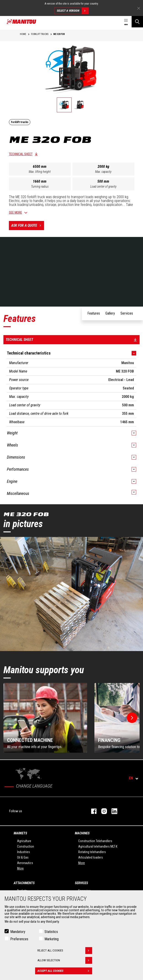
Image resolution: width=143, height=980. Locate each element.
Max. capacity (103, 172)
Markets (20, 833)
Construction (26, 846)
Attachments (24, 883)
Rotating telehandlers (92, 852)
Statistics (51, 932)
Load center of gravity (103, 187)
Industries (23, 852)
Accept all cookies (65, 971)
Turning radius (40, 187)
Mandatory (18, 932)
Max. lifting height (40, 172)
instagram (102, 811)
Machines (82, 833)
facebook (92, 811)
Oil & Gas (23, 857)
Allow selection (65, 960)
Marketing (52, 939)
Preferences (19, 939)
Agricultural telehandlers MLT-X (98, 846)
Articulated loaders (91, 857)
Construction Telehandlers (95, 841)
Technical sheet (21, 154)
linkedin (112, 811)
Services (81, 883)
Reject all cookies (65, 951)
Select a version (73, 11)
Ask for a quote (28, 226)
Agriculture (24, 841)
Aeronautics (25, 863)
